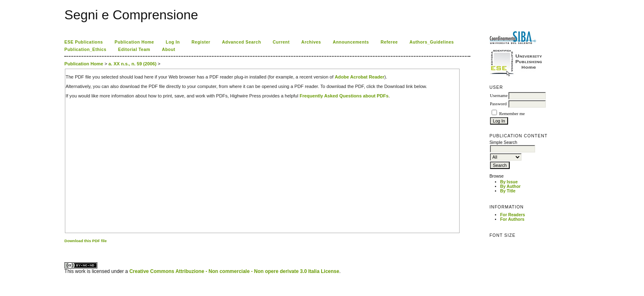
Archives (311, 42)
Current (281, 42)
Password (498, 104)
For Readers (513, 215)
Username (499, 96)
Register (201, 42)
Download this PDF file (86, 241)
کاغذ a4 (65, 248)
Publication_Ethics (85, 50)
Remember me (512, 114)
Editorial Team (134, 50)
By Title (508, 191)
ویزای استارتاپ (67, 248)
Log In (173, 42)
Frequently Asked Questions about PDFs (344, 96)
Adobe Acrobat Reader (360, 77)
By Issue (509, 182)
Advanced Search (242, 42)
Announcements (351, 42)
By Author (511, 186)
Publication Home (134, 42)
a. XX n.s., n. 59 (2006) (132, 64)
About (169, 50)
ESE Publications (84, 42)
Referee (389, 42)
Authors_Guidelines (432, 42)
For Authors (512, 219)
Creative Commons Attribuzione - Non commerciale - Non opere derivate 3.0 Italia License (234, 271)
